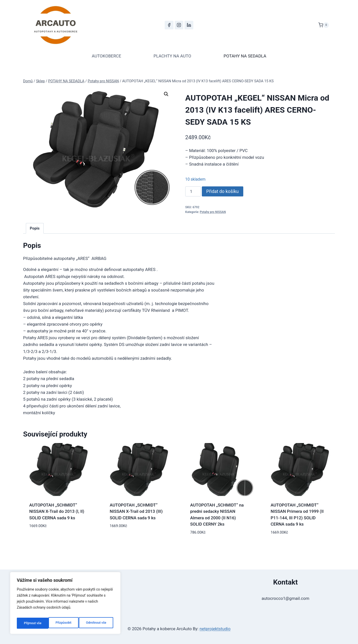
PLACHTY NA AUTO (172, 56)
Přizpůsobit (31, 623)
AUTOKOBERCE (106, 56)
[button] (166, 94)
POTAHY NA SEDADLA (245, 56)
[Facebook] (169, 25)
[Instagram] (179, 25)
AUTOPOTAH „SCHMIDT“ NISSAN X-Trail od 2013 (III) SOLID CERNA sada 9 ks (136, 511)
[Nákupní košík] (324, 25)
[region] (65, 605)
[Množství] (193, 191)
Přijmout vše (99, 623)
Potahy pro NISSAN (213, 212)
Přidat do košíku (223, 191)
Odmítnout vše (64, 623)
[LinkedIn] (189, 25)
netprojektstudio (215, 629)
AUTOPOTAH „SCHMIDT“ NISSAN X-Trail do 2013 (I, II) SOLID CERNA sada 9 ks (57, 511)
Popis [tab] (35, 228)
